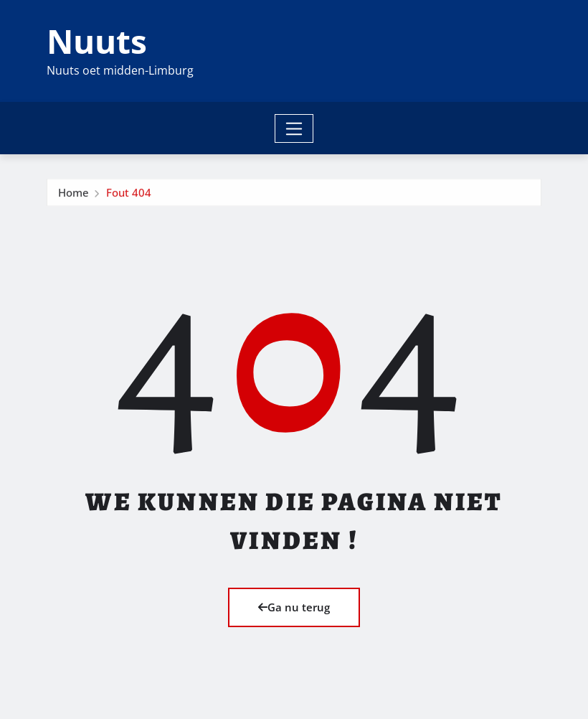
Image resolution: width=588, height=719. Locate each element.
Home (73, 199)
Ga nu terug (294, 607)
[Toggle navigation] (294, 128)
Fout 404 (129, 199)
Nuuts (97, 41)
